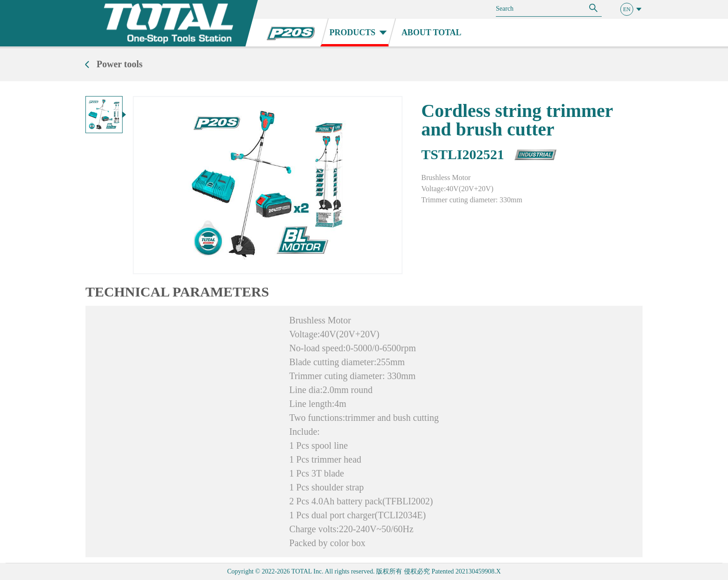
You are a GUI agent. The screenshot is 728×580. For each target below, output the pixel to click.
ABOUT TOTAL (432, 32)
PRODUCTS (358, 32)
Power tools (120, 64)
